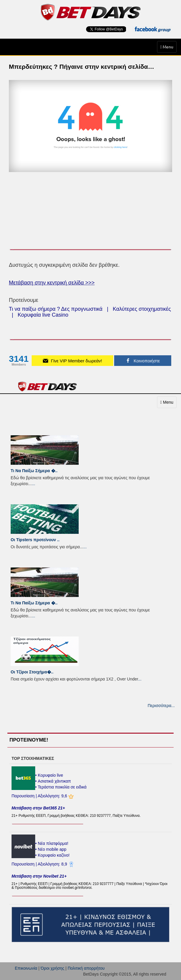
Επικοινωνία (26, 968)
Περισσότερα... (161, 706)
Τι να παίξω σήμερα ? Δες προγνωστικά (56, 309)
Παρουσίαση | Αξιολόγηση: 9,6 (40, 796)
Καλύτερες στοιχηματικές (142, 309)
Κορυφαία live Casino (43, 315)
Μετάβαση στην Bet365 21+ (38, 808)
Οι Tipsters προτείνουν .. (35, 540)
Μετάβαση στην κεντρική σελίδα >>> (52, 283)
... (33, 484)
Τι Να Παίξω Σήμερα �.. (34, 471)
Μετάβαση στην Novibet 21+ (39, 876)
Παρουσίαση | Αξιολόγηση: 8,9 (40, 864)
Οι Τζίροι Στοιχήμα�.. (32, 672)
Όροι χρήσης (52, 968)
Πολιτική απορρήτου (86, 968)
